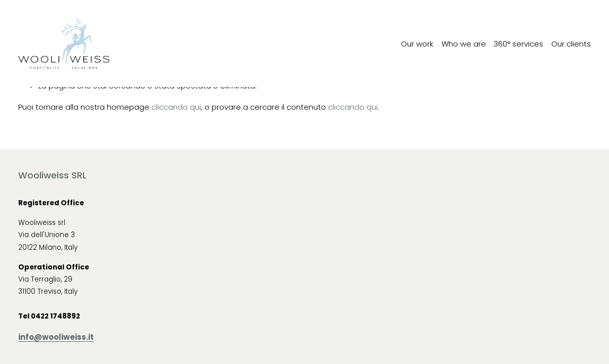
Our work (417, 44)
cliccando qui (176, 107)
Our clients (571, 44)
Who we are (464, 44)
